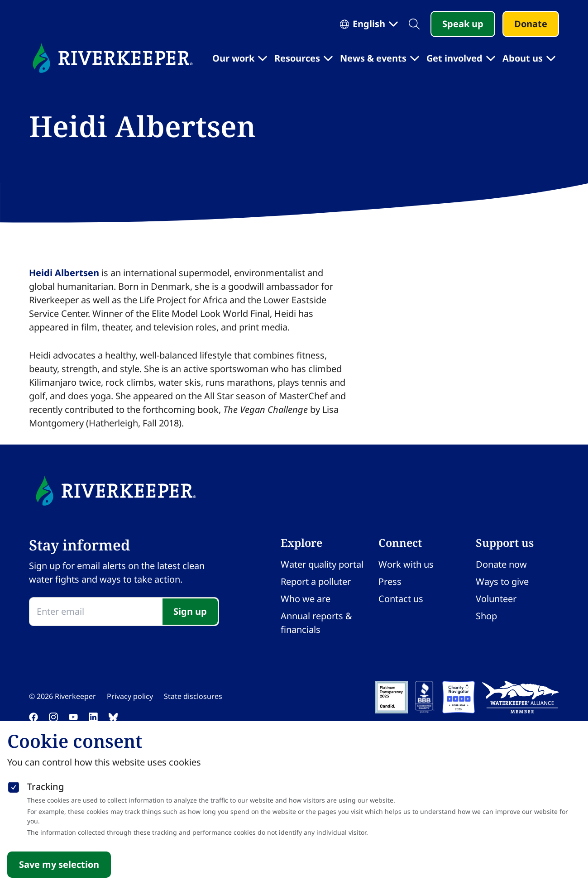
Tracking (45, 787)
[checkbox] (14, 785)
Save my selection (59, 864)
